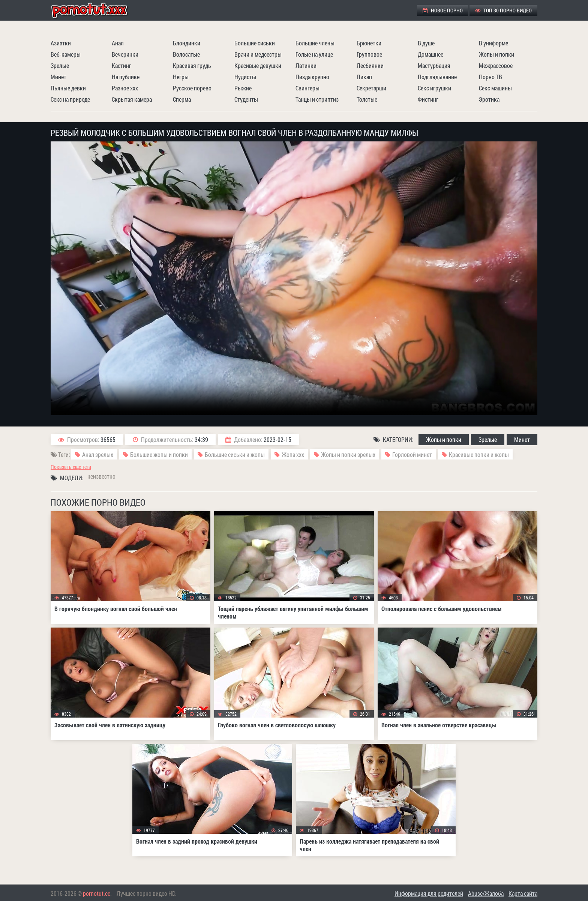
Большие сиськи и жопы (235, 454)
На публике (126, 77)
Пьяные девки (68, 88)
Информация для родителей (429, 893)
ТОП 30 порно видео (503, 10)
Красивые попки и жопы (479, 454)
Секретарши (371, 88)
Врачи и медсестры (258, 54)
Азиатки (61, 43)
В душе (426, 43)
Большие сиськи (255, 43)
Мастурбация (434, 65)
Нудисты (245, 77)
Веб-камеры (66, 54)
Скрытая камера (132, 99)
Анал (118, 43)
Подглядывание (437, 77)
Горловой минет (412, 454)
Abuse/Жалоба (486, 893)
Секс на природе (70, 99)
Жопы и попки (496, 54)
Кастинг (121, 65)
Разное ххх (125, 88)
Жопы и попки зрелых (348, 454)
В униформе (493, 43)
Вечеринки (125, 54)
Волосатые (186, 54)
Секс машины (495, 88)
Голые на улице (314, 54)
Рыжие (243, 88)
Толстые (367, 99)
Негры (181, 77)
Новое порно (443, 10)
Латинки (306, 65)
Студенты (246, 99)
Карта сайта (523, 893)
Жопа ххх (293, 454)
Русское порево (192, 88)
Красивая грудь (192, 65)
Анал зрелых (98, 454)
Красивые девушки (258, 65)
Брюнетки (369, 43)
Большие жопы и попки (159, 454)
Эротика (489, 99)
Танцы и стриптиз (317, 99)
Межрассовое (496, 65)
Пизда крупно (312, 77)
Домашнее (430, 54)
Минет (58, 77)
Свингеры (307, 88)
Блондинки (187, 43)
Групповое (369, 54)
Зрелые (60, 65)
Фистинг (428, 99)
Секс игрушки (434, 88)
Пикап (364, 77)
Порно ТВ (490, 77)
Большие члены (315, 43)
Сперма (182, 99)
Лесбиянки (370, 65)
